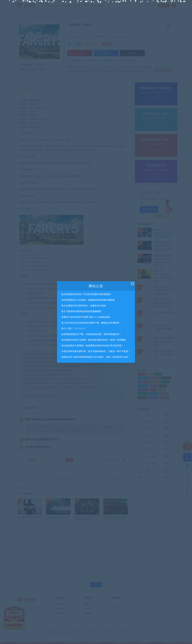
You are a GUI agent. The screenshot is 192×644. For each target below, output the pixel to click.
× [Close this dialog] (132, 284)
